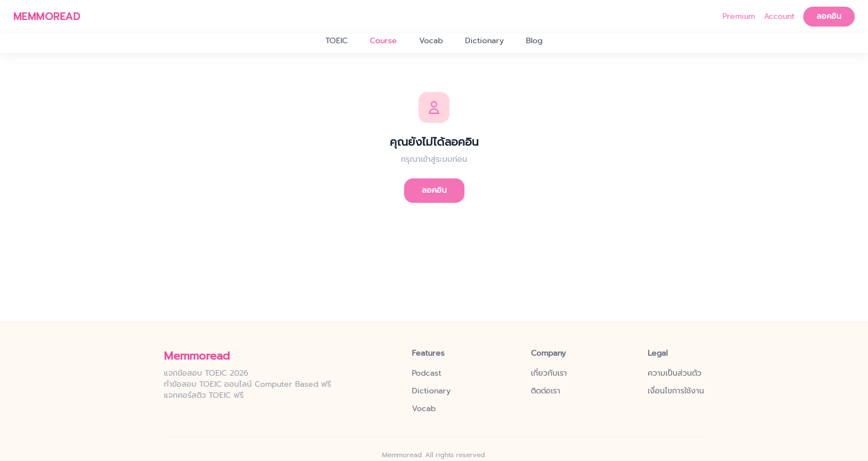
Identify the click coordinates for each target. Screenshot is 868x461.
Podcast (427, 373)
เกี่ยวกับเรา (549, 373)
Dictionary (484, 41)
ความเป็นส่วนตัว (675, 373)
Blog (534, 41)
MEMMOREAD (47, 17)
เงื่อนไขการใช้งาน (676, 391)
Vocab (431, 41)
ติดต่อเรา (546, 391)
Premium (739, 17)
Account (779, 17)
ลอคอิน (829, 16)
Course (383, 41)
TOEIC (337, 41)
